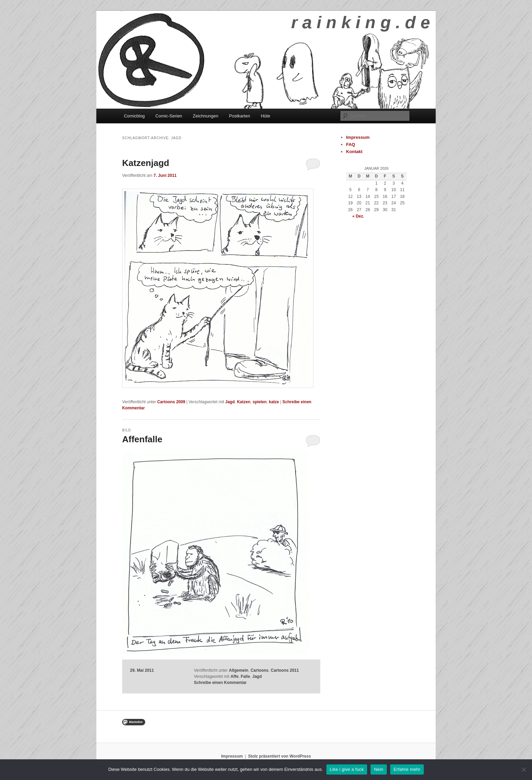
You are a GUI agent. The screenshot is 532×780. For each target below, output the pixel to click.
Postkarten (240, 116)
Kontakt (354, 152)
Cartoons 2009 (171, 402)
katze (274, 402)
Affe (234, 676)
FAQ (351, 144)
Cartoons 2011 (285, 670)
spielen (259, 402)
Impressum (358, 137)
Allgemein (239, 670)
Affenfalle (142, 439)
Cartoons (260, 670)
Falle (245, 676)
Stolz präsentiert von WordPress (279, 756)
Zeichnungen (205, 116)
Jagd (230, 402)
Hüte (265, 116)
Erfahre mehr (407, 769)
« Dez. (358, 216)
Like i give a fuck (347, 769)
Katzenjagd (146, 163)
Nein (379, 769)
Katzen (243, 402)
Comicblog (134, 116)
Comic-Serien (169, 116)
